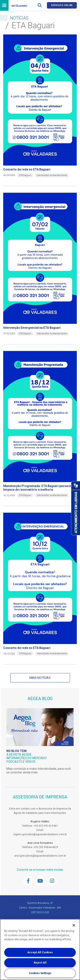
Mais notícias (40, 678)
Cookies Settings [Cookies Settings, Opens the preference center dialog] (40, 973)
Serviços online (62, 5)
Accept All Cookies (40, 952)
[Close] (74, 925)
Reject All (40, 963)
